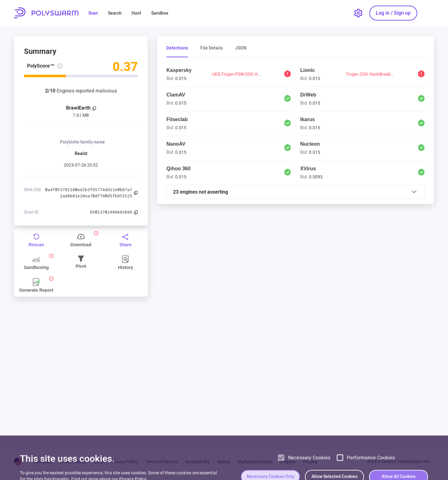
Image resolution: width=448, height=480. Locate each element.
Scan (93, 13)
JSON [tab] (241, 48)
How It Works (73, 462)
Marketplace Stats (255, 462)
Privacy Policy (124, 462)
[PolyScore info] (60, 66)
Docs (98, 462)
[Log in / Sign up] (393, 13)
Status (224, 462)
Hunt (136, 13)
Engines (288, 462)
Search (115, 13)
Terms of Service (162, 462)
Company (44, 462)
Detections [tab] (177, 48)
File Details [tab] (212, 48)
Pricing (310, 462)
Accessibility (197, 462)
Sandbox (160, 13)
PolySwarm (46, 13)
